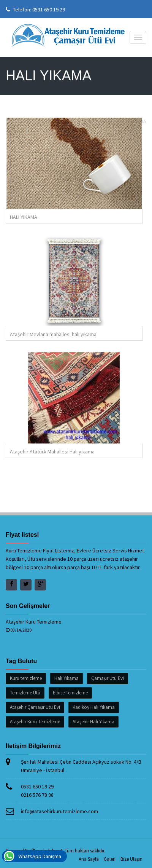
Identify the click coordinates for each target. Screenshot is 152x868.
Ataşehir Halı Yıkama (93, 722)
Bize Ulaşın (131, 859)
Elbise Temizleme (70, 693)
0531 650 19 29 (49, 10)
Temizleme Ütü (25, 693)
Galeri (110, 859)
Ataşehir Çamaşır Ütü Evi (35, 707)
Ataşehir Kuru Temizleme (34, 622)
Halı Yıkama (66, 678)
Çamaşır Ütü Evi (108, 678)
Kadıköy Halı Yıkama (94, 707)
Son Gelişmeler (28, 606)
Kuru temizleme (26, 678)
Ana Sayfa (89, 859)
